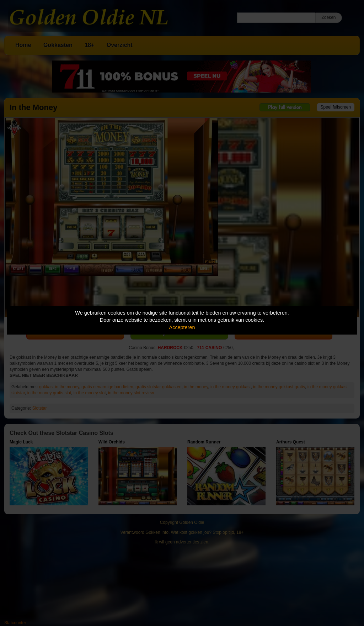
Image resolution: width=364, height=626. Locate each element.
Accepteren (182, 327)
